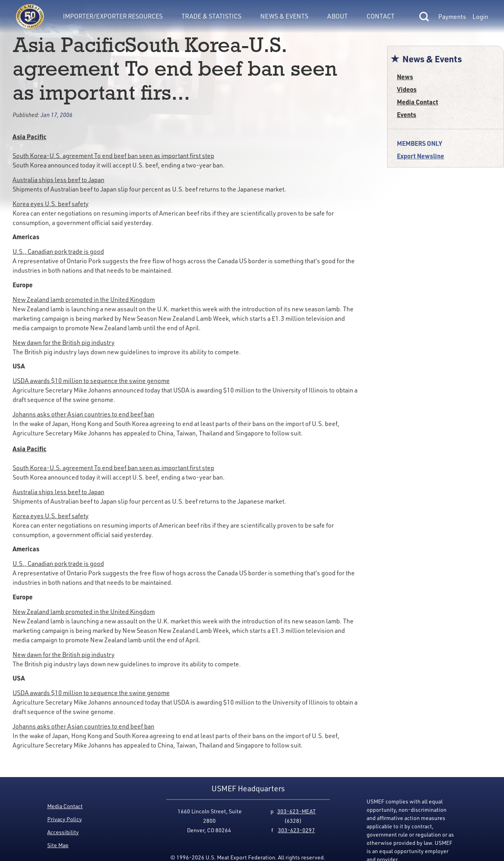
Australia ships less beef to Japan (58, 180)
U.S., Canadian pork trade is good (58, 251)
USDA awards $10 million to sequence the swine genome (91, 381)
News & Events (284, 16)
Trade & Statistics (211, 16)
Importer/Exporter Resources (113, 16)
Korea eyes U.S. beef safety (51, 204)
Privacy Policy (65, 819)
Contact (381, 16)
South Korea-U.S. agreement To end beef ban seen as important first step (113, 156)
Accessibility (63, 832)
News (405, 77)
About (337, 16)
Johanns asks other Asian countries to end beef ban (83, 414)
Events (407, 114)
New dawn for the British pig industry (64, 342)
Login (480, 17)
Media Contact (418, 102)
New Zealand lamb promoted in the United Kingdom (84, 299)
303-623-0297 (296, 830)
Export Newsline (421, 156)
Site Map (58, 845)
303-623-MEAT (296, 811)
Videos (407, 89)
